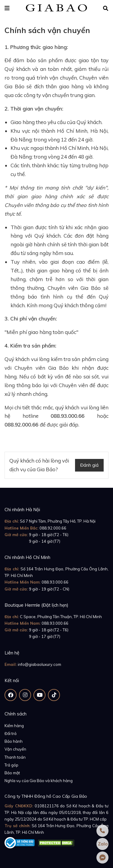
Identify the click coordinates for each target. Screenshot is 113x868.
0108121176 (47, 806)
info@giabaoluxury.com (39, 664)
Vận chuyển (15, 749)
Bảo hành (14, 741)
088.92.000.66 (53, 528)
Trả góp (11, 765)
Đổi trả (11, 733)
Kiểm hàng (14, 726)
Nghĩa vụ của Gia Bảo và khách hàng (39, 781)
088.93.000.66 (55, 582)
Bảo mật (12, 773)
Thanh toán (15, 757)
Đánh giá (89, 465)
